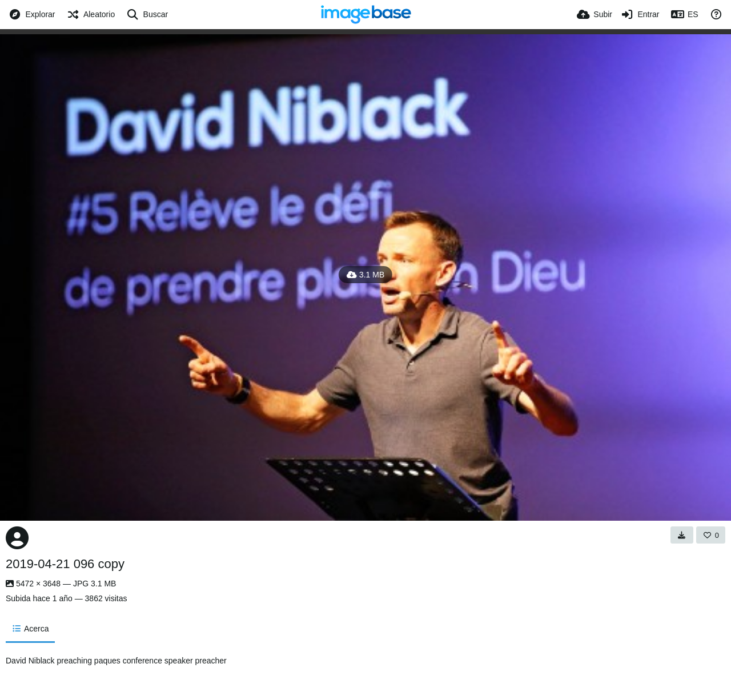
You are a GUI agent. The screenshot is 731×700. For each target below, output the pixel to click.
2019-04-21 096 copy (65, 564)
